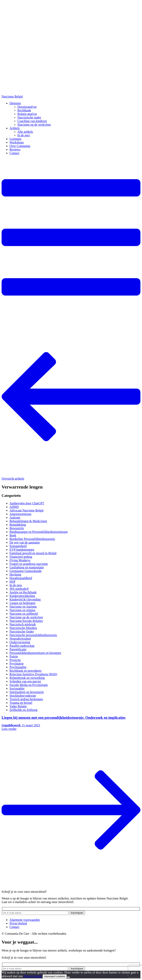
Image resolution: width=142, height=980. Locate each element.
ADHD (14, 507)
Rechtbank (24, 110)
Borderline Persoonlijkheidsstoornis (32, 539)
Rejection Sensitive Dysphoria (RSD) (33, 674)
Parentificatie (18, 649)
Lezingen (15, 139)
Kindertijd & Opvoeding (25, 599)
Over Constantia (20, 146)
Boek (13, 535)
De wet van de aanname (25, 542)
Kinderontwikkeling (22, 596)
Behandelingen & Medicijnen (28, 521)
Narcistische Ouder (22, 631)
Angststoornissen (20, 514)
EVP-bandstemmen (22, 550)
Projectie (15, 660)
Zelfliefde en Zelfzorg (23, 710)
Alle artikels (25, 132)
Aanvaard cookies (55, 976)
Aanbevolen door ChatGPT (27, 503)
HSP (12, 582)
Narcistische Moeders (23, 628)
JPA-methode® (19, 589)
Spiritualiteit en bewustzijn (27, 692)
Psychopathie (18, 667)
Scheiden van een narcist (25, 681)
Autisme (15, 518)
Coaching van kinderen (32, 121)
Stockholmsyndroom (23, 696)
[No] (68, 977)
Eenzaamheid (18, 546)
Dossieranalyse (27, 107)
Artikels (15, 128)
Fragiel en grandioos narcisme (29, 564)
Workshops (17, 142)
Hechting (15, 574)
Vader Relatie (18, 706)
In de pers (24, 135)
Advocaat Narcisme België (27, 510)
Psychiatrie (17, 664)
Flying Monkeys (20, 560)
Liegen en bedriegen (22, 603)
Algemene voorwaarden (25, 920)
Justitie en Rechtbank (23, 592)
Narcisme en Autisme (23, 607)
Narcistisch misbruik (23, 624)
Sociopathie (17, 688)
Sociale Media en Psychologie (29, 685)
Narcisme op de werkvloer (34, 125)
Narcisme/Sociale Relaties (26, 621)
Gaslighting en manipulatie (27, 567)
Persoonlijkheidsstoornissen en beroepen (35, 653)
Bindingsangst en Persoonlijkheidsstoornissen (39, 532)
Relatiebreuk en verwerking (27, 678)
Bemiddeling (18, 525)
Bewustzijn (17, 528)
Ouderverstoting (20, 642)
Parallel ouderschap (22, 646)
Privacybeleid (18, 923)
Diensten (15, 103)
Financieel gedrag (21, 557)
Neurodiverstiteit (20, 639)
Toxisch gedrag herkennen (26, 699)
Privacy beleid (33, 976)
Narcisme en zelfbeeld (24, 614)
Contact (14, 153)
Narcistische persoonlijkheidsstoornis (33, 635)
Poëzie (14, 656)
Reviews (15, 149)
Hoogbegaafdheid (21, 578)
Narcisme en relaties (22, 610)
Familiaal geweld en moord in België (33, 553)
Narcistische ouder (29, 117)
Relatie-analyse (27, 114)
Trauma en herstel (21, 703)
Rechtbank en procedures (26, 671)
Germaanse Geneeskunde (26, 571)
